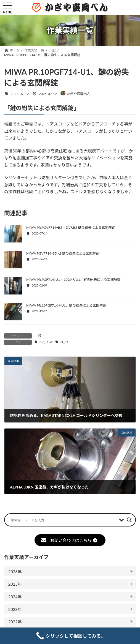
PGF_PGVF (46, 342)
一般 (38, 336)
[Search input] (64, 520)
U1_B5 (64, 342)
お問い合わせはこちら (69, 540)
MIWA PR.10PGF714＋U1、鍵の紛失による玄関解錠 (66, 305)
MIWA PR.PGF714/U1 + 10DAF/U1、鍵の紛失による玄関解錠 (73, 279)
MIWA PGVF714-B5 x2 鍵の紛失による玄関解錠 (63, 253)
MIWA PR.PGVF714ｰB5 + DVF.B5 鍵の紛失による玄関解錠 (71, 227)
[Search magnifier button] (129, 520)
